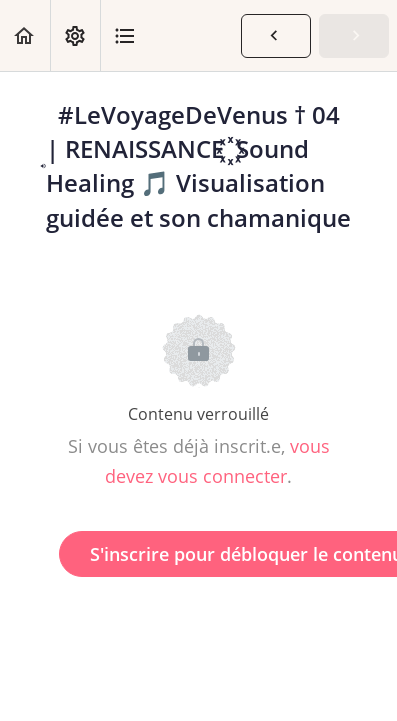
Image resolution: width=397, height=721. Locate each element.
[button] (25, 35)
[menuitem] (75, 35)
